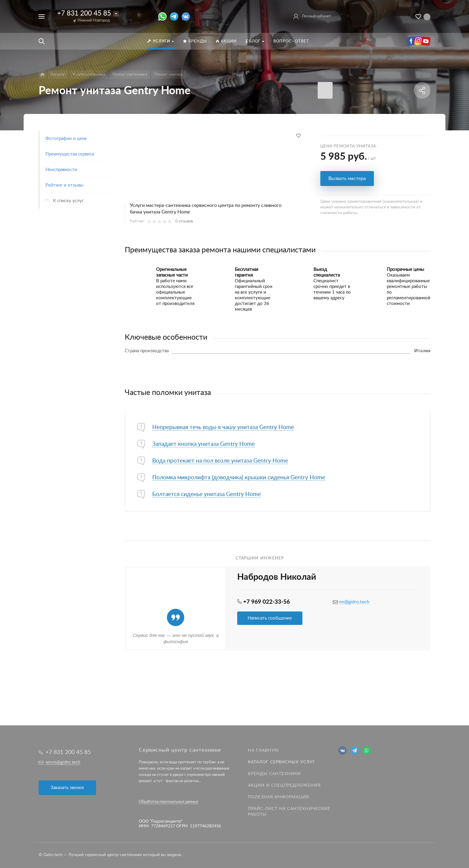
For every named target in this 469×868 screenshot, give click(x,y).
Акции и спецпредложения (284, 785)
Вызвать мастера (347, 179)
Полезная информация (278, 797)
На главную (264, 750)
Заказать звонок (67, 788)
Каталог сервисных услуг (282, 762)
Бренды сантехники (274, 774)
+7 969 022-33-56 (267, 602)
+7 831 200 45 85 (84, 13)
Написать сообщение (270, 618)
